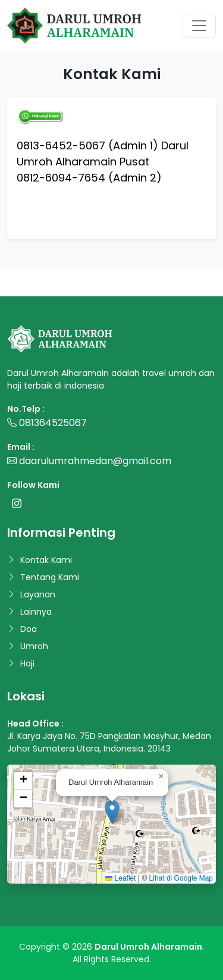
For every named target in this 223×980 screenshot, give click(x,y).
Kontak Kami (46, 560)
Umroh (34, 646)
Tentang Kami (50, 577)
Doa (29, 629)
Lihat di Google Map (181, 878)
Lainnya (36, 612)
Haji (27, 663)
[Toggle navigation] (199, 26)
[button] (112, 812)
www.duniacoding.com (152, 275)
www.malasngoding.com (51, 275)
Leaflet (120, 878)
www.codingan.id (35, 289)
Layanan (38, 594)
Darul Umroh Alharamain (148, 947)
